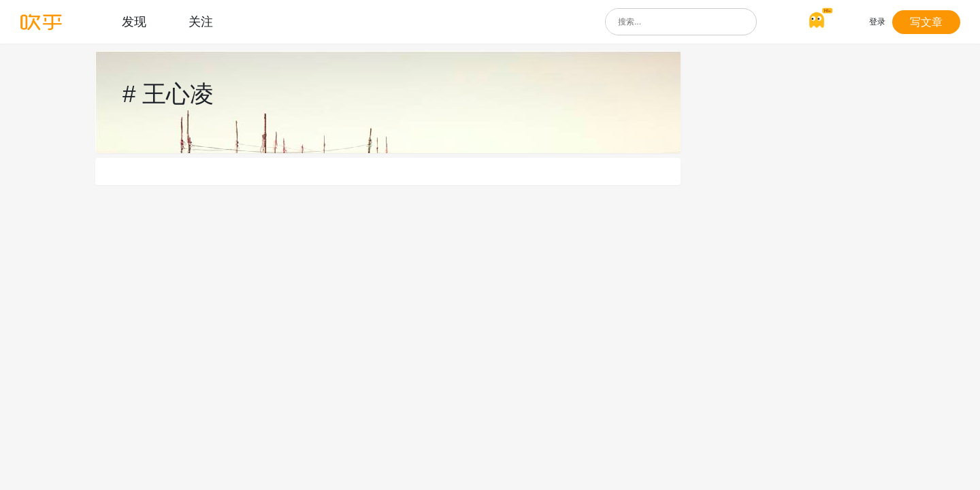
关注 (201, 22)
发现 (134, 22)
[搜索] (743, 22)
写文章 (926, 22)
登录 (877, 22)
